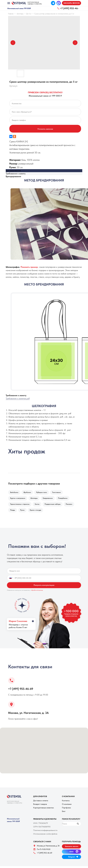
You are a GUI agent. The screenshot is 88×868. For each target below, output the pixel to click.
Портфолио (66, 810)
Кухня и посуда (37, 512)
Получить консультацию (44, 587)
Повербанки (64, 499)
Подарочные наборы (54, 505)
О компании (67, 806)
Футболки (28, 493)
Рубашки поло (43, 493)
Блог (64, 813)
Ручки (23, 512)
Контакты (66, 802)
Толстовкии (58, 493)
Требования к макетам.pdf (18, 398)
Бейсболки (14, 493)
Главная (11, 14)
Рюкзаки (71, 505)
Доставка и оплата (41, 802)
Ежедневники (49, 499)
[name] (44, 573)
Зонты (38, 505)
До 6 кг (29, 14)
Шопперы (20, 14)
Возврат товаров (40, 806)
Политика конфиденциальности (45, 832)
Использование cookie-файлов (45, 836)
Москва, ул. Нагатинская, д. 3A (28, 715)
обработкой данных (37, 592)
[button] (71, 3)
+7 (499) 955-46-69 (21, 691)
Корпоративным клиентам (43, 810)
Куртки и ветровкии (18, 499)
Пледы (13, 512)
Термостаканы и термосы (20, 505)
